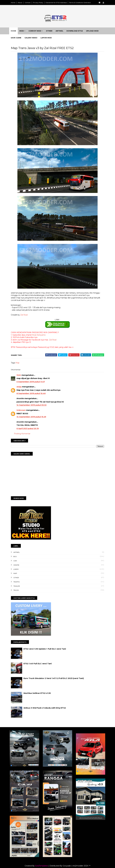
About (23, 3)
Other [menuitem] (51, 32)
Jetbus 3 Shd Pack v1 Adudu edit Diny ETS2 (47, 710)
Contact (30, 3)
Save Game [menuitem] (18, 39)
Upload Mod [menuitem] (94, 32)
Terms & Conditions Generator (83, 3)
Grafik (19, 567)
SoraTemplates (42, 863)
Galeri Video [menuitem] (33, 39)
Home (16, 3)
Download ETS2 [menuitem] (77, 32)
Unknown (24, 412)
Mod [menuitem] (24, 32)
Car (18, 562)
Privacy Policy (41, 3)
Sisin (22, 377)
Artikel (19, 554)
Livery (19, 571)
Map (20, 364)
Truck (19, 592)
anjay (22, 389)
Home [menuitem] (15, 32)
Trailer (19, 588)
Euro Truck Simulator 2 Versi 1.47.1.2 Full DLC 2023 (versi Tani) (56, 680)
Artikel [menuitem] (61, 32)
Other (19, 579)
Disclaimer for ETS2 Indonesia (59, 3)
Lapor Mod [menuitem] (48, 39)
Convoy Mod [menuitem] (37, 32)
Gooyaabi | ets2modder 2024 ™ (77, 863)
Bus (18, 558)
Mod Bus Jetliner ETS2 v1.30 (40, 695)
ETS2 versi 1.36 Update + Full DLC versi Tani (48, 651)
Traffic (19, 584)
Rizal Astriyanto (42, 337)
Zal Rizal (27, 317)
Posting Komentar (25, 435)
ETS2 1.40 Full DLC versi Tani (40, 665)
